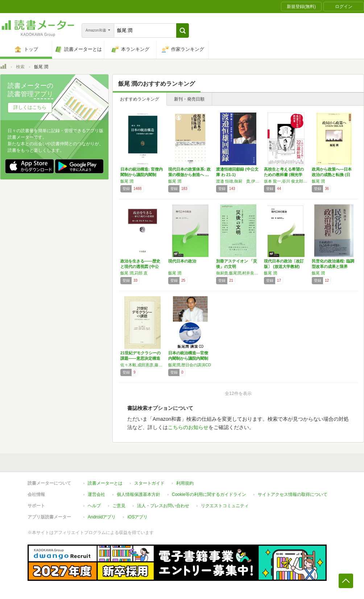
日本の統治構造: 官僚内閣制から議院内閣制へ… (142, 175)
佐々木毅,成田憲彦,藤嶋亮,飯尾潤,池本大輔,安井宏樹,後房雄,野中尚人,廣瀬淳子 (142, 365)
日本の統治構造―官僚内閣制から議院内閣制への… (188, 358)
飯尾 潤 (127, 181)
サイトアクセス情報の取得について (293, 494)
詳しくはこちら (30, 107)
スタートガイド (149, 483)
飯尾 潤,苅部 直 (134, 273)
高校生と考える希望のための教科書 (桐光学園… (284, 175)
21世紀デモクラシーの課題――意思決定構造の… (140, 358)
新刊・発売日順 (189, 99)
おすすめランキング (140, 99)
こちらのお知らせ (188, 427)
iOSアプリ (137, 517)
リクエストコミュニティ (225, 506)
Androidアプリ (102, 517)
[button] (183, 30)
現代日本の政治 (182, 261)
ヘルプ (94, 506)
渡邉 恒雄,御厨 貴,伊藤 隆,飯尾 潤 (238, 181)
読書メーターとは (105, 483)
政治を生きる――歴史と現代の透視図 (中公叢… (140, 266)
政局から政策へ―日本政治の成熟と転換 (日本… (332, 175)
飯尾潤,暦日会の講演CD (190, 365)
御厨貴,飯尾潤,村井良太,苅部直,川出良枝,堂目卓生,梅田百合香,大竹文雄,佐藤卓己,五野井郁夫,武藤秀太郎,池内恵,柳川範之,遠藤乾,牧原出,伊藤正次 (238, 273)
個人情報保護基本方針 (138, 494)
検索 (20, 67)
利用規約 (185, 483)
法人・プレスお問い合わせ (163, 506)
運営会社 (96, 494)
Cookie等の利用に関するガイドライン (209, 494)
